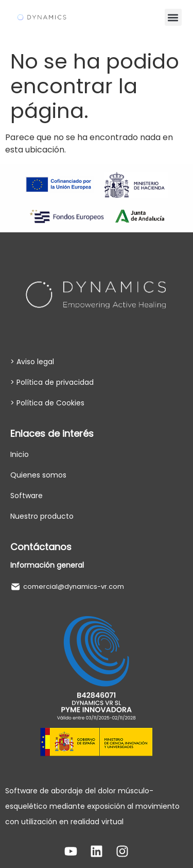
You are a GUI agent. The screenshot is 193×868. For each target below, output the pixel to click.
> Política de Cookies (47, 403)
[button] (173, 17)
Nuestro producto (42, 516)
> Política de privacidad (52, 382)
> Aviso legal (32, 362)
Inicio (20, 454)
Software (27, 496)
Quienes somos (38, 475)
